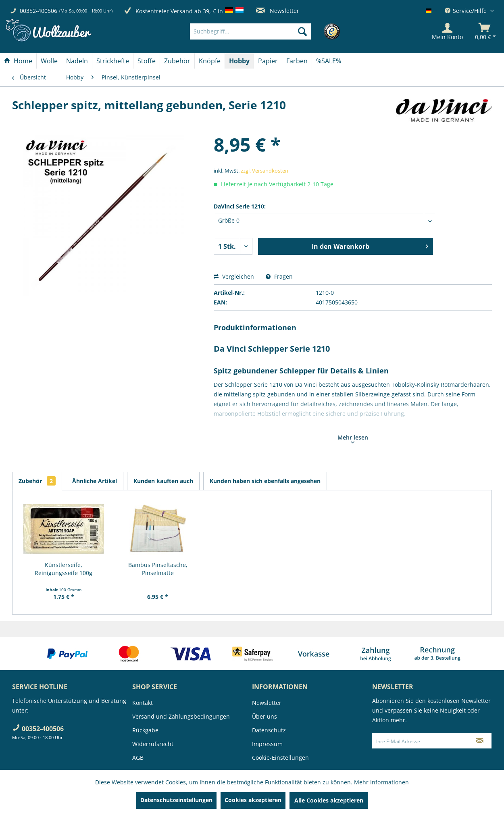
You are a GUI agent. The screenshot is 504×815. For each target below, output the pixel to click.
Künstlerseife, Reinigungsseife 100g (64, 569)
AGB (138, 758)
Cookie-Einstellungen (280, 758)
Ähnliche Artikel (95, 481)
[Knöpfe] (210, 61)
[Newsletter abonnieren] (480, 741)
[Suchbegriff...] (250, 31)
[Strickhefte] (113, 61)
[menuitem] (262, 31)
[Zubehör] (177, 61)
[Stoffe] (147, 61)
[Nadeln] (77, 61)
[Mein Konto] (447, 31)
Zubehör (37, 481)
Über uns (264, 716)
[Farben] (297, 61)
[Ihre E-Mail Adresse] (420, 741)
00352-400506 (39, 11)
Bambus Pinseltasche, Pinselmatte (158, 569)
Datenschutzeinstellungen (176, 800)
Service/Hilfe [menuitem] (467, 11)
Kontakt (143, 703)
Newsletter (278, 11)
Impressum (267, 744)
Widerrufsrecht (153, 744)
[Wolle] (49, 61)
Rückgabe (145, 730)
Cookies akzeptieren (253, 800)
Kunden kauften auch (163, 481)
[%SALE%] (329, 61)
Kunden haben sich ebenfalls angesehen (265, 481)
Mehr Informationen (381, 782)
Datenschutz (269, 730)
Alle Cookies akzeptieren (329, 800)
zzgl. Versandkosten (264, 171)
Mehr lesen (353, 438)
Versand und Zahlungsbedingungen (181, 716)
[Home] (18, 61)
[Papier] (268, 61)
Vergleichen (234, 276)
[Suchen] (302, 31)
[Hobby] (239, 61)
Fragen (279, 276)
